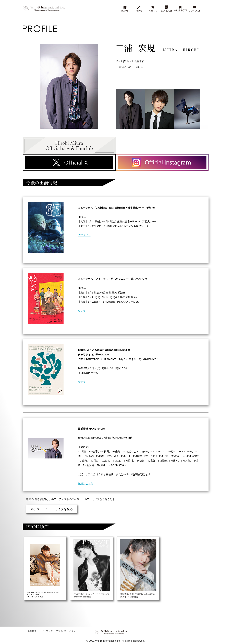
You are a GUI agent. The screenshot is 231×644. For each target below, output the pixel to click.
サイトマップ (46, 631)
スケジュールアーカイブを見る (50, 509)
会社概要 (32, 631)
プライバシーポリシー (67, 631)
